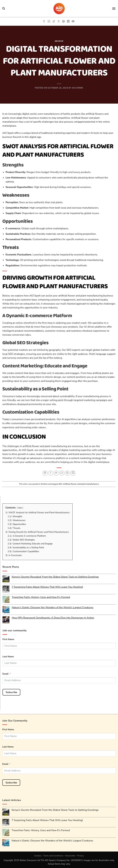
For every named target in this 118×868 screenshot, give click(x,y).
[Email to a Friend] (62, 473)
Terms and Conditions (53, 856)
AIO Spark (78, 88)
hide (20, 508)
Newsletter (70, 856)
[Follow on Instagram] (49, 21)
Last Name (8, 656)
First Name (8, 639)
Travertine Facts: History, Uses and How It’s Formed (41, 597)
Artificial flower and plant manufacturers (81, 484)
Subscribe (11, 692)
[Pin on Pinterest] (67, 473)
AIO (60, 484)
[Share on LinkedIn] (73, 473)
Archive (59, 41)
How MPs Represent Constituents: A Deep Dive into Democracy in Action (53, 618)
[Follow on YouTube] (73, 21)
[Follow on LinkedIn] (68, 21)
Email (6, 674)
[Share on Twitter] (56, 473)
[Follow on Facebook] (44, 21)
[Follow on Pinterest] (63, 21)
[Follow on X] (59, 21)
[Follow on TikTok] (54, 21)
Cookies (38, 856)
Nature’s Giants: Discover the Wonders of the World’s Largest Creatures (53, 608)
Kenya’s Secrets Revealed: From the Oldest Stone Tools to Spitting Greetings (55, 577)
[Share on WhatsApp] (45, 473)
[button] (4, 8)
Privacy (80, 856)
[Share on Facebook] (51, 473)
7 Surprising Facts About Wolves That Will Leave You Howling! (47, 587)
